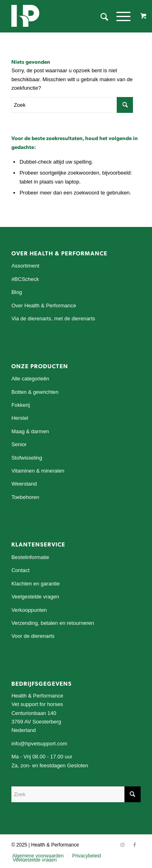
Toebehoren (25, 497)
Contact (20, 570)
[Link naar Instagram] (122, 845)
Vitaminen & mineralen (38, 471)
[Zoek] (100, 16)
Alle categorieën (30, 379)
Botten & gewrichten (35, 392)
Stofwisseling (27, 458)
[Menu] (119, 16)
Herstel (20, 418)
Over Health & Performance (44, 306)
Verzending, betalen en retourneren (53, 623)
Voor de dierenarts (33, 636)
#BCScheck (25, 279)
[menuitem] (100, 16)
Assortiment (25, 266)
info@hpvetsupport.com (39, 744)
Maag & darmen (30, 431)
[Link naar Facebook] (135, 845)
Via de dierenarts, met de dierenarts (53, 318)
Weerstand (24, 484)
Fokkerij (21, 405)
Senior (19, 444)
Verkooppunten (29, 610)
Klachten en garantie (35, 584)
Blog (17, 292)
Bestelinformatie (30, 557)
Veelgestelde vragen (35, 597)
